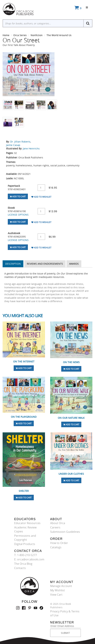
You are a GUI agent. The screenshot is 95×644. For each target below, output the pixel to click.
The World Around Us (59, 35)
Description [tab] (13, 264)
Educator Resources (27, 523)
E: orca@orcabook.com (29, 559)
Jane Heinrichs (31, 148)
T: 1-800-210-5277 (26, 555)
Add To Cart (18, 196)
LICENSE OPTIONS (18, 215)
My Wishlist (58, 590)
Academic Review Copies (25, 529)
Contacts (20, 568)
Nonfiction (37, 35)
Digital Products (25, 544)
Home (6, 35)
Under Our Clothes (71, 474)
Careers (55, 527)
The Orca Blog (23, 564)
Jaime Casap (13, 145)
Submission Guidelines (65, 532)
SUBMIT (65, 633)
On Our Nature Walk (71, 418)
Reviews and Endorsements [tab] (45, 264)
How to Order (59, 543)
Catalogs (56, 547)
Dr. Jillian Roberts (20, 142)
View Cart (56, 595)
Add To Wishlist (41, 197)
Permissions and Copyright (25, 538)
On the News (71, 362)
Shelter (24, 491)
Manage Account (61, 586)
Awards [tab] (74, 264)
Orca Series (20, 35)
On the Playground (24, 417)
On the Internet (24, 361)
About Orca (58, 523)
